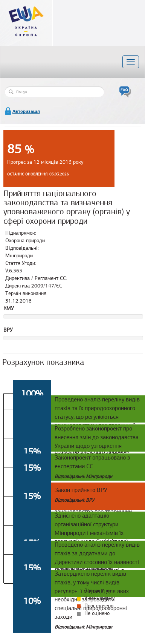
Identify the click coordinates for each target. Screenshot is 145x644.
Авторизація (26, 111)
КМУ (9, 308)
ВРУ (8, 330)
